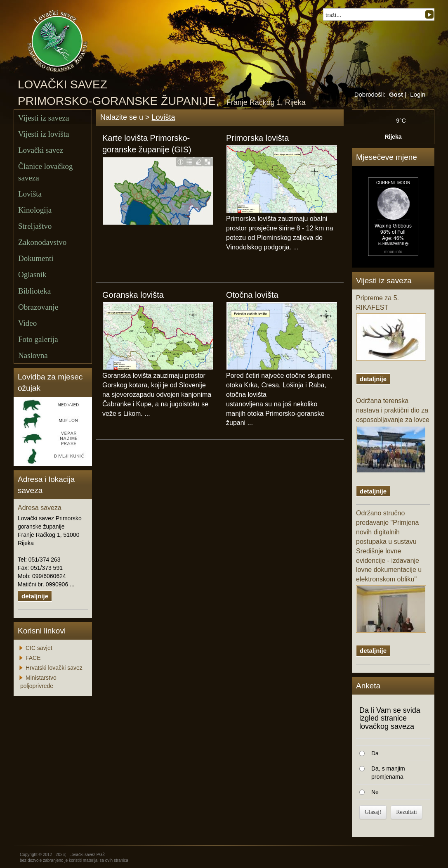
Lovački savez (41, 150)
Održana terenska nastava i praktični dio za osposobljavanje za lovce (393, 435)
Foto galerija (38, 339)
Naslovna (33, 355)
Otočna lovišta (252, 295)
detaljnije (35, 596)
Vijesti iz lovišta (44, 134)
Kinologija (35, 210)
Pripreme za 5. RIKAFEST (391, 328)
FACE (33, 658)
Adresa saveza (40, 508)
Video (27, 323)
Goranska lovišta (133, 295)
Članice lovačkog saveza (45, 172)
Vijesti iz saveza (44, 118)
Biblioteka (34, 291)
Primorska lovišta (257, 138)
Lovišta (30, 194)
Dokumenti (36, 258)
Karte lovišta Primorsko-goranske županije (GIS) (147, 144)
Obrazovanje (38, 307)
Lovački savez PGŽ (87, 855)
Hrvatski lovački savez (54, 668)
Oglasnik (32, 274)
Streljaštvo (35, 226)
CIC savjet (39, 648)
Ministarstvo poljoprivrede (38, 682)
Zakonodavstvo (42, 242)
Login (418, 94)
